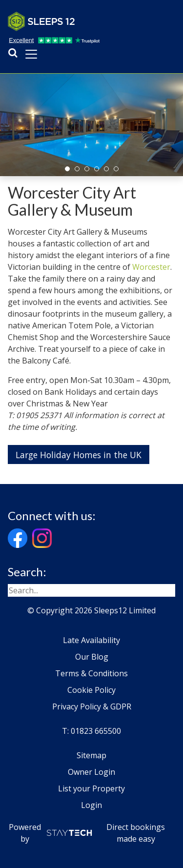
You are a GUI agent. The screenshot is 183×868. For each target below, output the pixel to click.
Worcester (151, 267)
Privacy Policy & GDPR (92, 707)
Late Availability (91, 640)
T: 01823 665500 (91, 731)
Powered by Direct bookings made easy (87, 833)
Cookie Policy (91, 690)
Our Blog (92, 657)
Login (91, 805)
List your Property (91, 788)
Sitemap (91, 755)
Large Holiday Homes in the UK (79, 455)
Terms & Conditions (91, 673)
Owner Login (91, 772)
